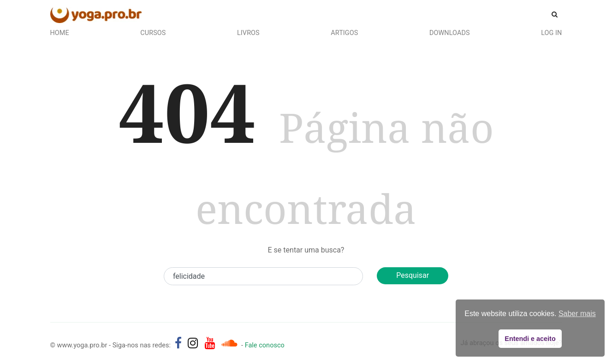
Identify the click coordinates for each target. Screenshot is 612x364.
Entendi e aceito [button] (530, 339)
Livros (248, 33)
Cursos (153, 33)
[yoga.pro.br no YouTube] (210, 343)
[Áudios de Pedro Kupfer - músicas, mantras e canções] (229, 343)
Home (60, 33)
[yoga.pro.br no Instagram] (193, 343)
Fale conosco (265, 345)
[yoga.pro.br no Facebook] (178, 343)
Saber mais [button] (577, 314)
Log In (551, 33)
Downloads (450, 33)
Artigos (344, 33)
